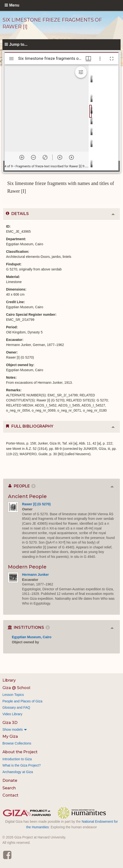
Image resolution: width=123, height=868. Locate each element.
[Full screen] (112, 59)
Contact (10, 795)
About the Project (20, 752)
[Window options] (100, 59)
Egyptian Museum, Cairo (32, 637)
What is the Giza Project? (22, 765)
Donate (10, 780)
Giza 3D (10, 723)
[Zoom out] (33, 157)
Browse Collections (17, 743)
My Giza (10, 736)
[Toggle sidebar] (11, 59)
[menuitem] (61, 730)
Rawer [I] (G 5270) (36, 504)
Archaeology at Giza (18, 772)
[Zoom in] (22, 157)
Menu (14, 5)
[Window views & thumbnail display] (88, 59)
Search (9, 788)
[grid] (104, 117)
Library (9, 680)
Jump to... (18, 44)
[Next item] (71, 157)
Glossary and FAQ (16, 707)
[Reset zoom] (45, 157)
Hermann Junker (35, 575)
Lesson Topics (13, 695)
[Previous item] (60, 157)
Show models (13, 730)
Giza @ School (16, 688)
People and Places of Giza (22, 701)
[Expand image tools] (81, 72)
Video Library (12, 714)
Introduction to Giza (17, 759)
